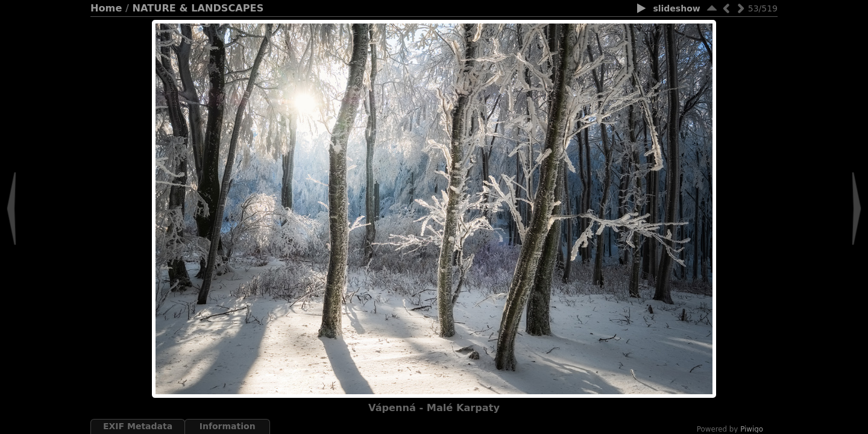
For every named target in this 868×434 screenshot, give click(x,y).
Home (106, 8)
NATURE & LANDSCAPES (198, 8)
